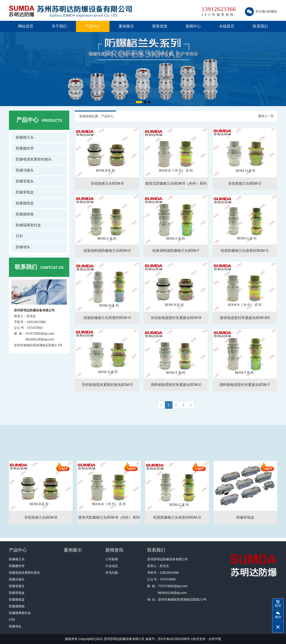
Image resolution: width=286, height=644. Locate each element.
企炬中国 (215, 639)
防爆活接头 (25, 170)
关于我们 (59, 26)
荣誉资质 (160, 26)
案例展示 (126, 26)
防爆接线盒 (25, 203)
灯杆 (19, 236)
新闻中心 (193, 26)
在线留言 (227, 26)
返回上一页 (266, 116)
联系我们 (260, 26)
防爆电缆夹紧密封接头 (34, 159)
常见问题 (112, 573)
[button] (139, 102)
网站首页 (26, 26)
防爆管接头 (25, 181)
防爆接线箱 (25, 214)
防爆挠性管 (25, 148)
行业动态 (112, 566)
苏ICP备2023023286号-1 (175, 639)
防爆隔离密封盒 (28, 225)
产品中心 (93, 26)
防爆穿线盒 (25, 192)
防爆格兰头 (25, 137)
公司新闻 (112, 559)
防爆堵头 (23, 247)
